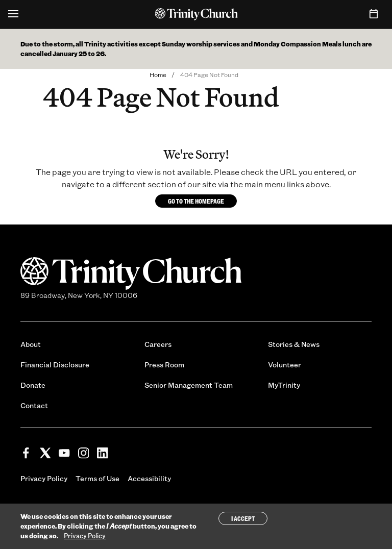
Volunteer (285, 365)
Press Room (164, 365)
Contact (34, 405)
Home (158, 74)
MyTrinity (284, 385)
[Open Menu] (13, 14)
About (31, 344)
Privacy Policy (44, 478)
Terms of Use (97, 478)
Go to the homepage (196, 201)
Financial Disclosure (55, 365)
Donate (33, 385)
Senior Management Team (189, 385)
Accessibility (149, 478)
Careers (158, 344)
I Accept (243, 519)
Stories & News (294, 344)
